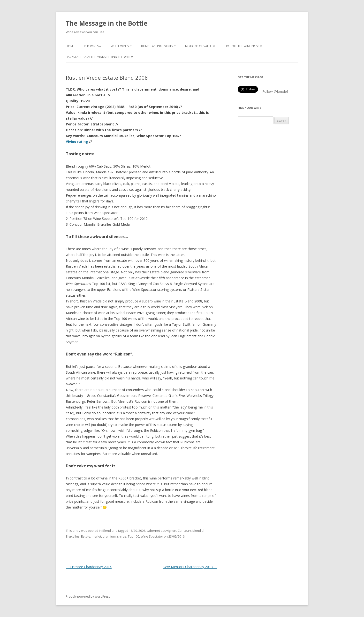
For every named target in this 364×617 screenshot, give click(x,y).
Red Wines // (93, 46)
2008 (142, 531)
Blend (107, 531)
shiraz (122, 536)
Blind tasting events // (158, 46)
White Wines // (121, 46)
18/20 (133, 531)
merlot (96, 536)
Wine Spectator (152, 536)
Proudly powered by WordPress (88, 597)
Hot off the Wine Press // (243, 46)
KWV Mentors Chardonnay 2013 (190, 567)
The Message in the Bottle (107, 23)
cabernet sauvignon (161, 531)
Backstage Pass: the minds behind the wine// (99, 57)
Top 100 (133, 536)
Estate (86, 536)
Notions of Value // (200, 46)
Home (70, 46)
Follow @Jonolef (275, 91)
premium (109, 536)
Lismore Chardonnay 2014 (89, 567)
